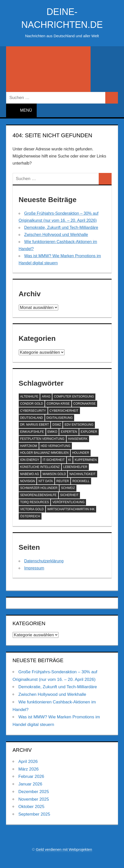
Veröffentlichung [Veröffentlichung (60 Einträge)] (68, 502)
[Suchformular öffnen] (48, 69)
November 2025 (34, 799)
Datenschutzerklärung (44, 561)
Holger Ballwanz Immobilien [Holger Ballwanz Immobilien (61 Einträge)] (44, 453)
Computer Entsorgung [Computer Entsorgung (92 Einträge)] (74, 397)
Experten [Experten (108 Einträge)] (69, 432)
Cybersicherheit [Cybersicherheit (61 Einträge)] (64, 411)
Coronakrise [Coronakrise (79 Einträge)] (85, 404)
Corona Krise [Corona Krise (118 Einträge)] (58, 404)
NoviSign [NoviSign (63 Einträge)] (28, 481)
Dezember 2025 (34, 792)
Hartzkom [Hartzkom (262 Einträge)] (29, 446)
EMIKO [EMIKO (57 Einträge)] (53, 432)
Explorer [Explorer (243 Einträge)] (89, 432)
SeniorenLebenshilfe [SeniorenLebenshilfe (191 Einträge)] (38, 495)
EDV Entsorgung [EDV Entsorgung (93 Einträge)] (79, 425)
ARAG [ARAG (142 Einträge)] (46, 397)
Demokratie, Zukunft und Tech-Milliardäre (61, 228)
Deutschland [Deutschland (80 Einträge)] (32, 418)
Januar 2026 (30, 784)
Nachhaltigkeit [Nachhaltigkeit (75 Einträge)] (82, 474)
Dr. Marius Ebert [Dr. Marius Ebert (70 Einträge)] (35, 425)
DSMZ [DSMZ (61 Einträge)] (57, 425)
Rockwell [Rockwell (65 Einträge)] (81, 481)
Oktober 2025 (32, 807)
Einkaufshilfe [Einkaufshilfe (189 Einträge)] (32, 432)
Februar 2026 (31, 776)
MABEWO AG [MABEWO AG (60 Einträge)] (30, 474)
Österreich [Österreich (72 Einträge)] (30, 516)
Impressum (34, 568)
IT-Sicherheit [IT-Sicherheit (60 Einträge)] (54, 460)
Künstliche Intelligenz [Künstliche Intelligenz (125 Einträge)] (40, 467)
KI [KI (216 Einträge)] (70, 460)
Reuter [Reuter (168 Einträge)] (63, 481)
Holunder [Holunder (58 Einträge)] (81, 453)
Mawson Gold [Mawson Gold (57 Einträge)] (54, 474)
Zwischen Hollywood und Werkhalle (56, 235)
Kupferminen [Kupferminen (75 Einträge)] (86, 460)
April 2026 (28, 762)
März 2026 (29, 769)
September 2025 (34, 814)
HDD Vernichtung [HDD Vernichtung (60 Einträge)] (56, 446)
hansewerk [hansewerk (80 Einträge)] (78, 439)
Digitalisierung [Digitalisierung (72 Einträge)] (60, 418)
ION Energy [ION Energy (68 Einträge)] (30, 460)
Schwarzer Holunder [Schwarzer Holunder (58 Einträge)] (39, 488)
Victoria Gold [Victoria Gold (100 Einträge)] (32, 509)
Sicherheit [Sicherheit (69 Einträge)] (69, 495)
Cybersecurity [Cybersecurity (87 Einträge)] (33, 411)
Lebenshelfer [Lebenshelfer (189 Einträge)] (75, 467)
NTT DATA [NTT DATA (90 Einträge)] (46, 481)
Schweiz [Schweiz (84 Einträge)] (68, 488)
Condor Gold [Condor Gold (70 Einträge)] (32, 404)
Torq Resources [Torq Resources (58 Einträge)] (35, 502)
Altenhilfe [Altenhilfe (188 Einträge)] (29, 397)
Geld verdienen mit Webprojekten (64, 849)
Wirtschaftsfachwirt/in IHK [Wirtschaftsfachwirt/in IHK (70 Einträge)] (71, 509)
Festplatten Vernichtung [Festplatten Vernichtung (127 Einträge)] (42, 439)
